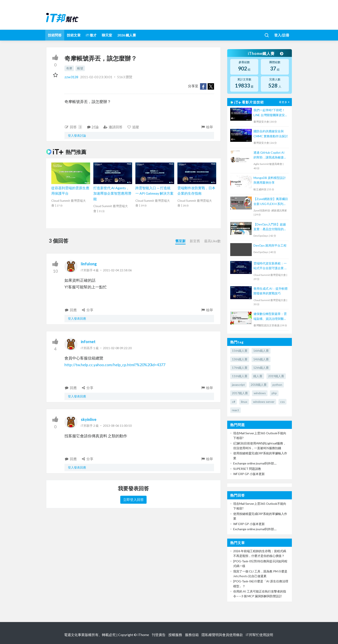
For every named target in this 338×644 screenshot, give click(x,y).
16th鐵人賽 (261, 351)
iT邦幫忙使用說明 (259, 635)
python (277, 385)
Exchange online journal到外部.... (255, 463)
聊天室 (107, 35)
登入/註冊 (282, 35)
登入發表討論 (77, 135)
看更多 (285, 102)
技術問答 (55, 35)
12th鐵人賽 (261, 368)
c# (234, 402)
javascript (238, 385)
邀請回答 (113, 127)
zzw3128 (72, 77)
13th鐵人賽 (240, 359)
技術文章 (74, 35)
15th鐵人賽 (240, 351)
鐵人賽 (258, 376)
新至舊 (195, 241)
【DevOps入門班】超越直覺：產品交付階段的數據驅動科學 (270, 227)
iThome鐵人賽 (266, 53)
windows (260, 393)
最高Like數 (212, 241)
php (274, 393)
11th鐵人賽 (240, 376)
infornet (88, 342)
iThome (143, 635)
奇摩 (69, 68)
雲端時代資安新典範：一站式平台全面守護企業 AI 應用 (271, 266)
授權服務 (175, 635)
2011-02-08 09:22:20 (117, 348)
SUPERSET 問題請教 (247, 469)
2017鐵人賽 (240, 393)
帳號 (80, 68)
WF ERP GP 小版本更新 (249, 474)
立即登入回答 (133, 499)
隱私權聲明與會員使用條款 (222, 635)
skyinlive (89, 419)
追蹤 (133, 127)
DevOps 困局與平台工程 (270, 245)
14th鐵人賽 (261, 359)
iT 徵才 (91, 35)
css (282, 402)
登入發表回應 (77, 318)
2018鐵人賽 (259, 385)
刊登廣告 (159, 635)
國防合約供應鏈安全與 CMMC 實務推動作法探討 (271, 134)
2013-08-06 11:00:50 (117, 426)
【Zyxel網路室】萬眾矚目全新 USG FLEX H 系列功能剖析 (271, 202)
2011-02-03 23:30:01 (96, 77)
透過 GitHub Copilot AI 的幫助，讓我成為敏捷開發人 (270, 155)
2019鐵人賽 (276, 376)
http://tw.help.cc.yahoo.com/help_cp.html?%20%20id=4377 (115, 365)
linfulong (89, 264)
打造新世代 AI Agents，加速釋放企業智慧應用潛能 (112, 193)
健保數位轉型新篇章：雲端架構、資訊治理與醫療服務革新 (270, 317)
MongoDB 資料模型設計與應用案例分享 (270, 180)
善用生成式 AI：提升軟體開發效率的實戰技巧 (271, 291)
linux (244, 402)
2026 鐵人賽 (127, 35)
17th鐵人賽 (240, 368)
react (236, 410)
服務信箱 (192, 635)
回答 (73, 127)
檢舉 (207, 127)
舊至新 (180, 241)
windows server (264, 402)
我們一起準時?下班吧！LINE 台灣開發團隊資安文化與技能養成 (271, 113)
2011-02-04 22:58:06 (117, 270)
